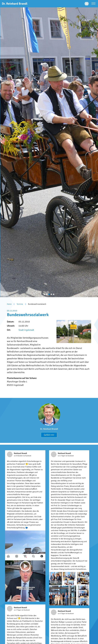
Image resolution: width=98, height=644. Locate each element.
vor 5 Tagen (62, 614)
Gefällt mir (49, 435)
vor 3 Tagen (18, 610)
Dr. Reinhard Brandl (49, 429)
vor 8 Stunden (18, 456)
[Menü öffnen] (93, 4)
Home (9, 304)
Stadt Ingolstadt (26, 330)
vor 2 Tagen (62, 456)
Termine (20, 304)
